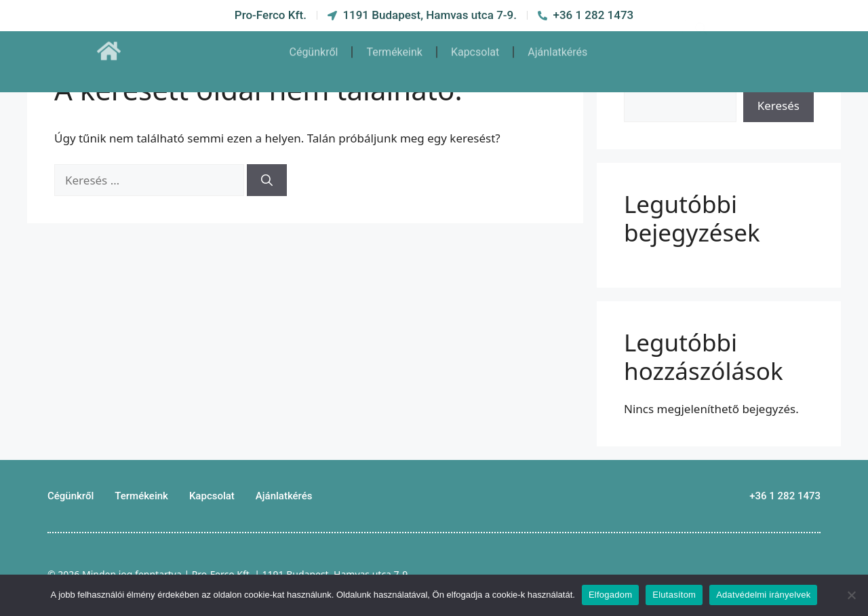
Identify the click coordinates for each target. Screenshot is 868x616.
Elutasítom (674, 595)
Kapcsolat (475, 46)
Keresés (778, 105)
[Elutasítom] (851, 595)
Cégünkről (313, 46)
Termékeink (394, 46)
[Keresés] (267, 180)
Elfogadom (610, 595)
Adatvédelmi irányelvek (763, 595)
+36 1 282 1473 (785, 496)
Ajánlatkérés (557, 46)
